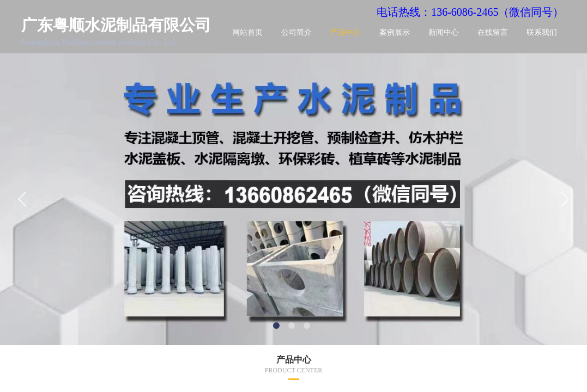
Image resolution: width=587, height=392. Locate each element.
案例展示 (395, 32)
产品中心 (346, 32)
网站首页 (247, 32)
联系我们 (542, 32)
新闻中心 (444, 32)
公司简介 (296, 32)
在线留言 (493, 32)
